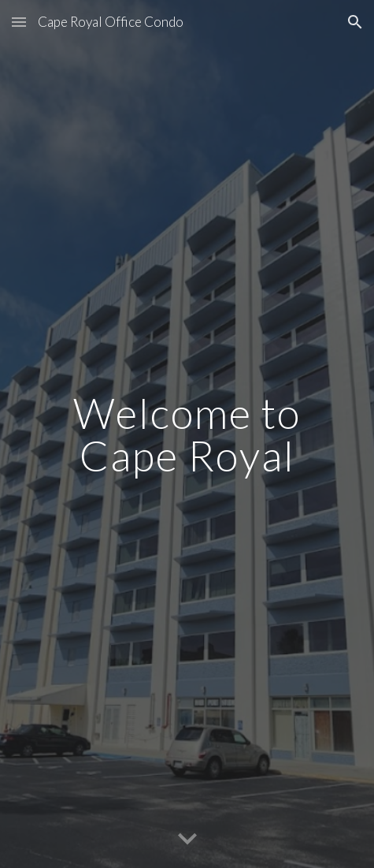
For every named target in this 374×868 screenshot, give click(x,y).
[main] (187, 434)
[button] (19, 22)
